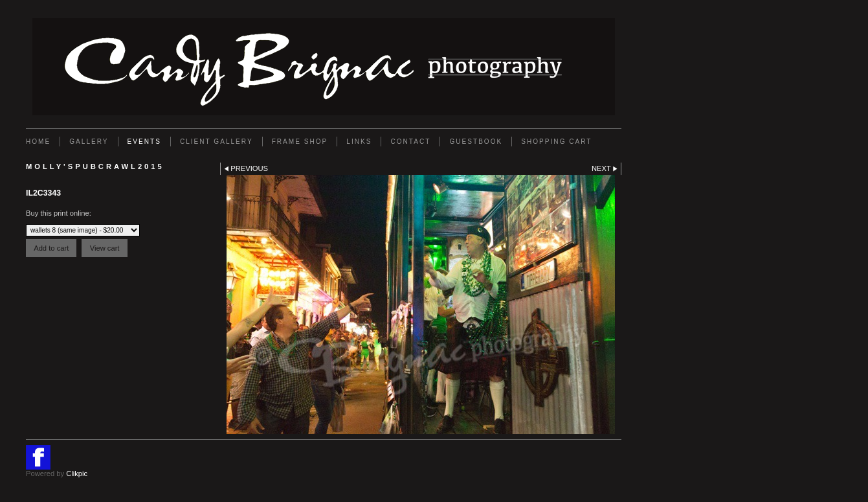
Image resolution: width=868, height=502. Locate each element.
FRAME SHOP (300, 142)
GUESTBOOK (476, 142)
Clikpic (77, 473)
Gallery (89, 142)
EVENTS (144, 142)
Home (38, 142)
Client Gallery (217, 142)
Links (359, 142)
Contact (410, 142)
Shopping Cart (556, 142)
